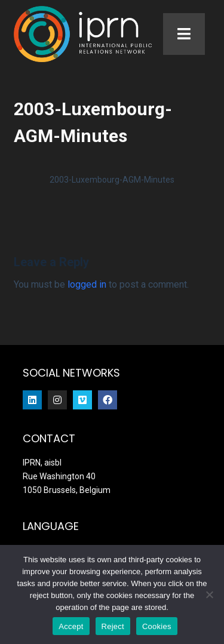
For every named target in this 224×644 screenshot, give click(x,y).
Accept (71, 626)
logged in (87, 287)
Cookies (157, 626)
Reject (113, 626)
